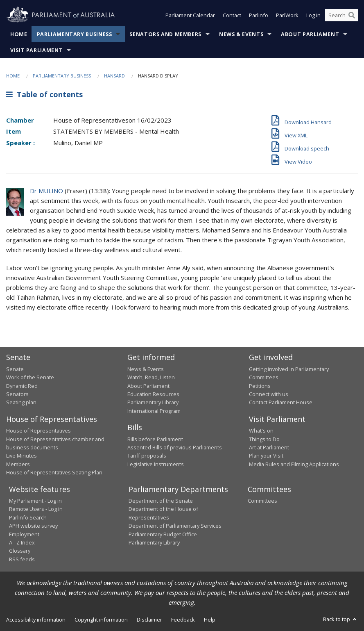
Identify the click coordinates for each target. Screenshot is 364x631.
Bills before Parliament (155, 439)
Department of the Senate (161, 501)
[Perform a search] (352, 16)
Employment (24, 534)
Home (19, 34)
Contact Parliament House (281, 402)
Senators (17, 394)
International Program (154, 411)
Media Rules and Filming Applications (294, 464)
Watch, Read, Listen (151, 377)
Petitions (260, 386)
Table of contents (44, 94)
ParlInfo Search (28, 517)
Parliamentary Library (153, 402)
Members (18, 464)
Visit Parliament (36, 50)
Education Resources (153, 394)
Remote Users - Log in (36, 509)
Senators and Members (165, 34)
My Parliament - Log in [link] (35, 501)
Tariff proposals (147, 456)
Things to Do (264, 439)
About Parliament (310, 34)
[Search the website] (341, 16)
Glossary (20, 551)
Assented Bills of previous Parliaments (175, 447)
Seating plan (21, 402)
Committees (262, 501)
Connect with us (269, 394)
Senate (15, 369)
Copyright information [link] (101, 620)
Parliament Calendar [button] (190, 16)
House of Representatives (38, 431)
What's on (261, 431)
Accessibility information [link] (36, 620)
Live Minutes (21, 456)
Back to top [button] (340, 619)
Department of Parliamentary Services (175, 526)
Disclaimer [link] (149, 620)
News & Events (241, 34)
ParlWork (287, 16)
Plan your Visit (266, 456)
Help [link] (210, 620)
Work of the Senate (30, 377)
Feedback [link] (183, 620)
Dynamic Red (22, 386)
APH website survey (33, 526)
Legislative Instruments (156, 464)
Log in (313, 16)
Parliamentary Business (75, 34)
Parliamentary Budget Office (163, 534)
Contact (232, 16)
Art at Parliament (269, 447)
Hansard (114, 76)
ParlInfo (259, 16)
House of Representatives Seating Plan (54, 472)
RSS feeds (22, 559)
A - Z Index (22, 542)
